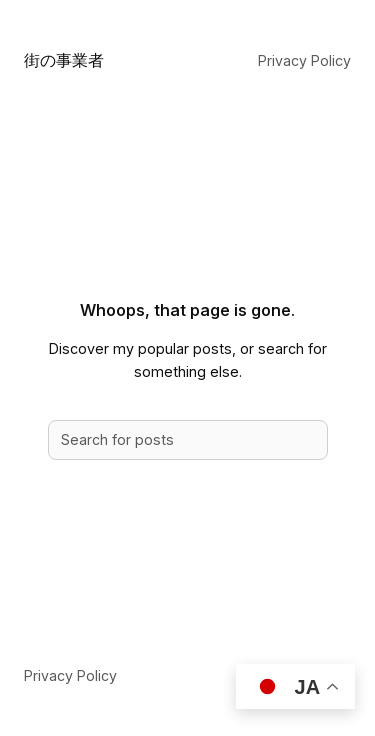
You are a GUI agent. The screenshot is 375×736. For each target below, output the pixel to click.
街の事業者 (64, 60)
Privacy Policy (304, 61)
